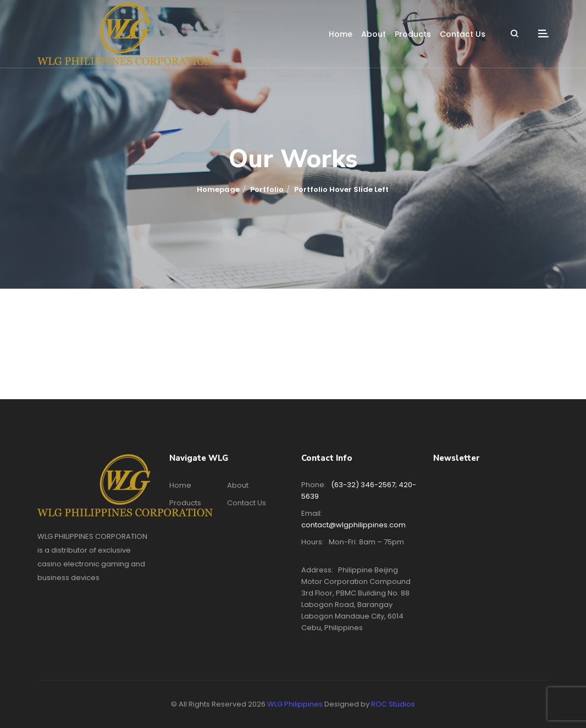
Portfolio (267, 189)
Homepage (218, 189)
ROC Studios (393, 704)
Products (413, 34)
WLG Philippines (295, 704)
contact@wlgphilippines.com (353, 525)
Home (341, 34)
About (374, 34)
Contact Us (463, 34)
